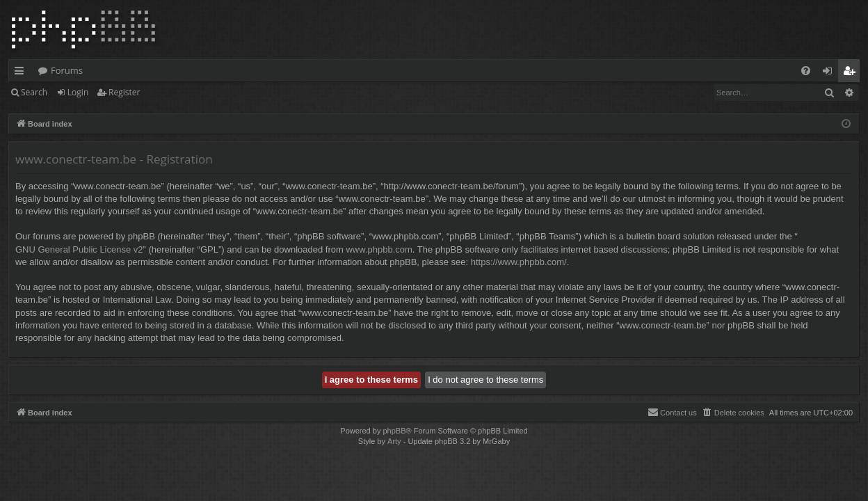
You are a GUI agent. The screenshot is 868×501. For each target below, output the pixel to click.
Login (78, 92)
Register (124, 92)
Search (34, 92)
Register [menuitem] (852, 73)
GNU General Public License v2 (79, 249)
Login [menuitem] (830, 73)
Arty (394, 441)
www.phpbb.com (379, 249)
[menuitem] (806, 71)
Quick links (22, 73)
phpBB (394, 431)
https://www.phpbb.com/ (519, 262)
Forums (67, 70)
